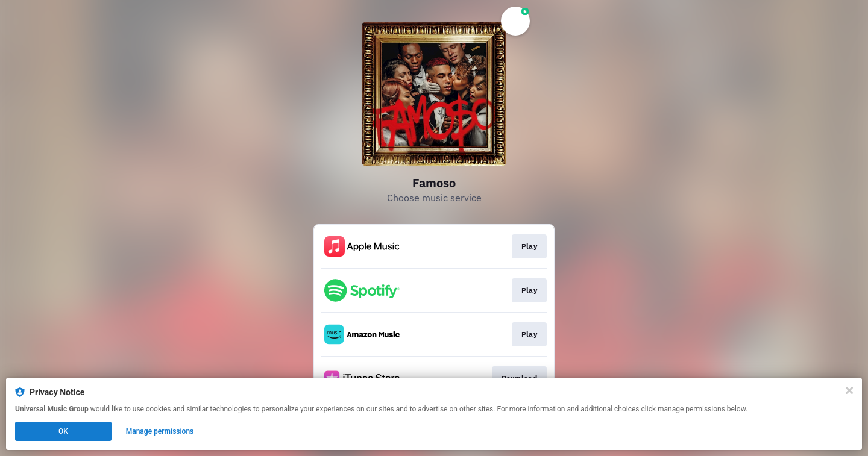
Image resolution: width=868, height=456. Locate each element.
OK (63, 431)
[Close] (849, 390)
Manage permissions (160, 431)
